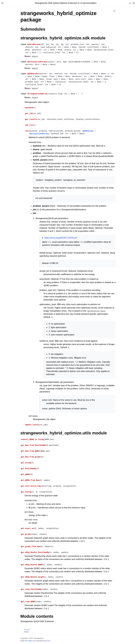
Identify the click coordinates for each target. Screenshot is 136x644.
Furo (49, 641)
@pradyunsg (41, 641)
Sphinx (30, 641)
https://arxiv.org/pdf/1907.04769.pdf (61, 238)
